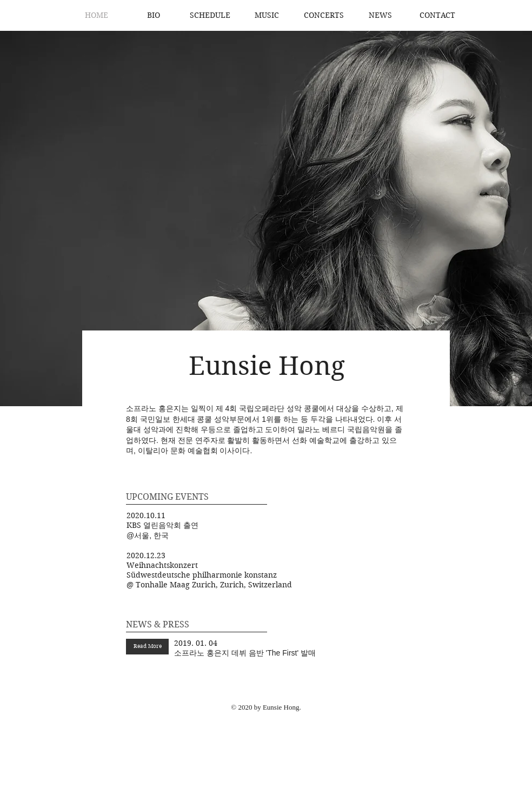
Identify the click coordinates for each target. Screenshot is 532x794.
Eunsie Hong (267, 366)
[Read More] (147, 647)
